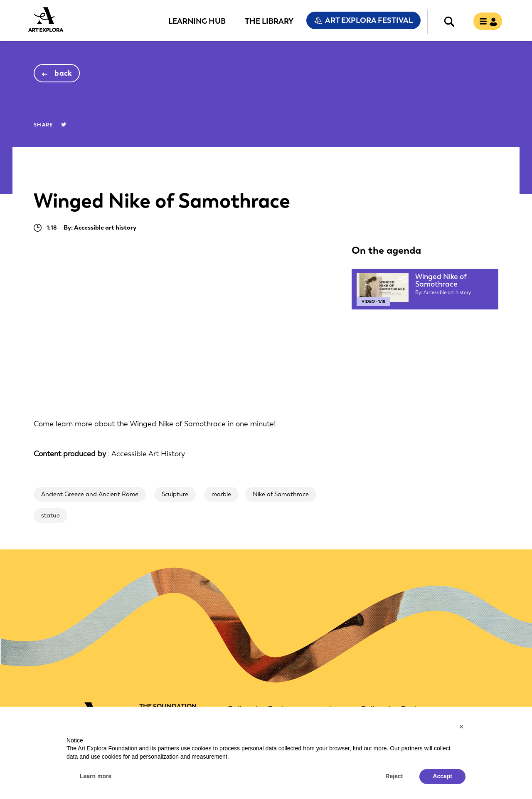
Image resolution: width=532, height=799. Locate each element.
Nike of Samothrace (281, 494)
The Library (269, 21)
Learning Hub (197, 21)
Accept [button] (442, 776)
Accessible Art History (148, 454)
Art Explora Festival (369, 20)
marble (221, 494)
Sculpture (175, 494)
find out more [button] (370, 748)
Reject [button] (394, 776)
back (63, 73)
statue (50, 515)
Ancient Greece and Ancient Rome (90, 494)
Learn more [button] (96, 776)
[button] (461, 727)
